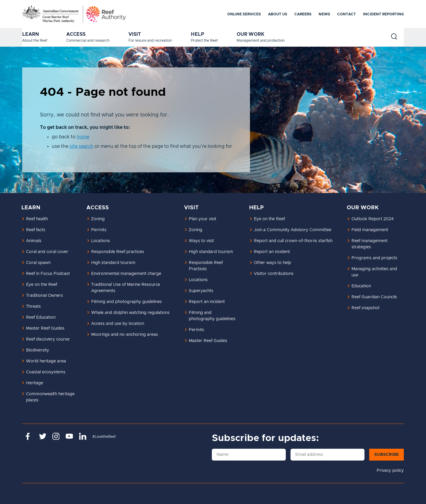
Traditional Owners (45, 296)
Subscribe (387, 455)
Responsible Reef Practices (206, 266)
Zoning (98, 219)
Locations (101, 241)
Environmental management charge (126, 274)
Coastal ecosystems (46, 372)
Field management (370, 230)
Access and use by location (118, 324)
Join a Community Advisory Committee (293, 230)
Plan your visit (202, 219)
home (83, 137)
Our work (251, 34)
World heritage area (46, 361)
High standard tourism (113, 263)
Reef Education (41, 317)
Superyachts (201, 291)
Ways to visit (201, 241)
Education (361, 286)
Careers (303, 14)
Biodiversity (38, 350)
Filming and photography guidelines (126, 302)
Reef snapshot (366, 308)
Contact (347, 14)
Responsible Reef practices (118, 252)
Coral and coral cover (47, 252)
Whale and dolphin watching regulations (130, 313)
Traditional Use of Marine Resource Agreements (126, 288)
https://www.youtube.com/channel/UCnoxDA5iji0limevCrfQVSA (69, 436)
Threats (33, 307)
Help (197, 34)
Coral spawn (38, 263)
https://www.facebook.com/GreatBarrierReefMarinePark (29, 436)
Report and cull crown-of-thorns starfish (293, 241)
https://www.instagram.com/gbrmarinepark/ (56, 436)
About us (278, 14)
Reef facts (36, 230)
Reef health (37, 219)
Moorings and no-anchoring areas (125, 335)
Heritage (35, 383)
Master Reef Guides (45, 328)
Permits (99, 230)
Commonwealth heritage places (50, 397)
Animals (34, 241)
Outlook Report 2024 (372, 219)
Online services (244, 14)
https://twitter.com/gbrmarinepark (43, 436)
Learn (31, 34)
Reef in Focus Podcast (48, 274)
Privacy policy (390, 471)
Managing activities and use (374, 272)
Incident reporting (383, 14)
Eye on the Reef (42, 285)
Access (76, 34)
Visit (135, 34)
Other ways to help (272, 263)
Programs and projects (374, 258)
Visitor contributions (274, 274)
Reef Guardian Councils (374, 297)
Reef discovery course (48, 339)
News (324, 14)
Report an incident (207, 302)
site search (82, 146)
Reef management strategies (369, 244)
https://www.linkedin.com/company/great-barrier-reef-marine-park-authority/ (83, 436)
